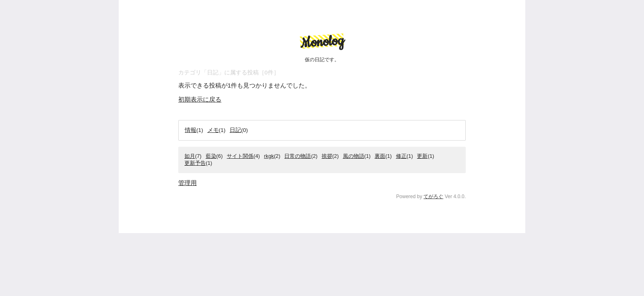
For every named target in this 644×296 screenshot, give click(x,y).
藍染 (211, 156)
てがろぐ (433, 197)
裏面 (380, 156)
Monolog (322, 42)
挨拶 (327, 156)
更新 (422, 156)
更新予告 (195, 163)
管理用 (187, 183)
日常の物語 (298, 156)
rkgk (269, 156)
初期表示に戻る (200, 99)
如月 (190, 156)
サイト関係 (240, 156)
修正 (401, 156)
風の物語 (354, 156)
